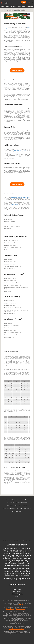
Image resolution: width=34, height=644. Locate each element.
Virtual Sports (22, 6)
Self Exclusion (10, 506)
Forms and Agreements (13, 500)
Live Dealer (13, 6)
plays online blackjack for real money (21, 197)
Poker (2, 6)
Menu (33, 2)
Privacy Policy (10, 503)
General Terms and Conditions (16, 629)
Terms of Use (24, 500)
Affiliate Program (17, 594)
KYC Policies (28, 509)
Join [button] (24, 2)
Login (29, 2)
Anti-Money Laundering (22, 506)
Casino (7, 6)
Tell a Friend (17, 592)
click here (21, 605)
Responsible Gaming (22, 503)
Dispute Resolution (17, 512)
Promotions (30, 6)
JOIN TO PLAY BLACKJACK (17, 70)
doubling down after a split (19, 151)
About (17, 596)
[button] (2, 6)
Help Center (17, 589)
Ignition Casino (14, 205)
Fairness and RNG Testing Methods (13, 509)
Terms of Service (20, 609)
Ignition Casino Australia (21, 579)
